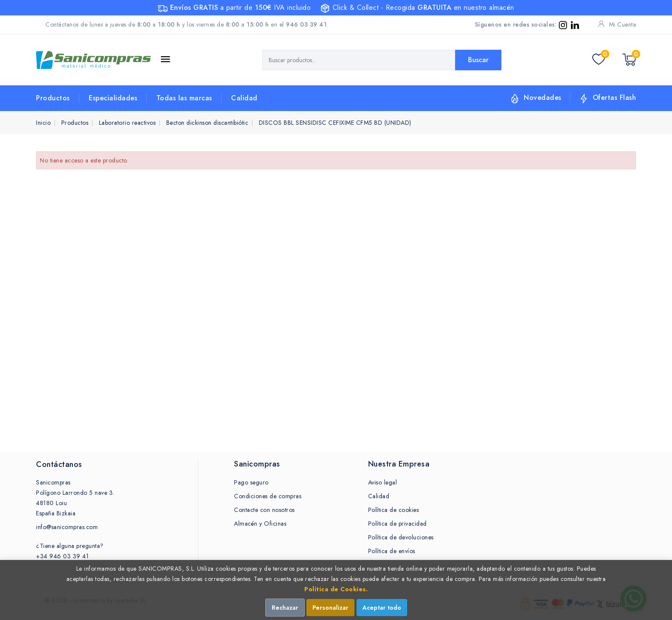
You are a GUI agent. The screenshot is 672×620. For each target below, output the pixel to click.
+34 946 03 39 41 (62, 556)
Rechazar (285, 608)
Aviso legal (383, 482)
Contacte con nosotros (264, 510)
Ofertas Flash (615, 98)
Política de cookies (394, 510)
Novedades (543, 98)
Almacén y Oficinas (260, 524)
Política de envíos (392, 551)
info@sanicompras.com (67, 527)
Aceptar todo (382, 608)
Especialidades (113, 98)
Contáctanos (59, 464)
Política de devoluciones (401, 537)
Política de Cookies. (336, 589)
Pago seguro (251, 482)
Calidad (244, 98)
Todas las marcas (184, 98)
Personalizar (330, 608)
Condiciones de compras (268, 496)
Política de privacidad (397, 524)
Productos (53, 98)
